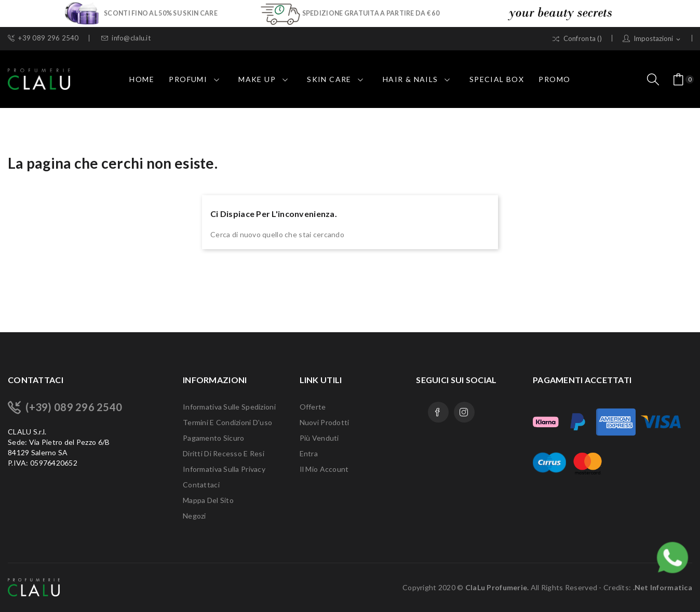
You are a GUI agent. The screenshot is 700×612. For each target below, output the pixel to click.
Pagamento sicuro (213, 438)
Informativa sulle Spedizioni (229, 407)
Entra (309, 453)
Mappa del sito (208, 500)
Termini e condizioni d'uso (227, 422)
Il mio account (324, 469)
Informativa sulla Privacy (224, 469)
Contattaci (201, 485)
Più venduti (319, 438)
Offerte (313, 407)
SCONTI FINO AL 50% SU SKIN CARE (161, 13)
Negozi (194, 516)
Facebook (438, 412)
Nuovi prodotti (325, 422)
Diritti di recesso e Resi (224, 453)
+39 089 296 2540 (43, 38)
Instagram (464, 412)
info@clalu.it (126, 38)
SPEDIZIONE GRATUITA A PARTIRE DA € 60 (371, 13)
